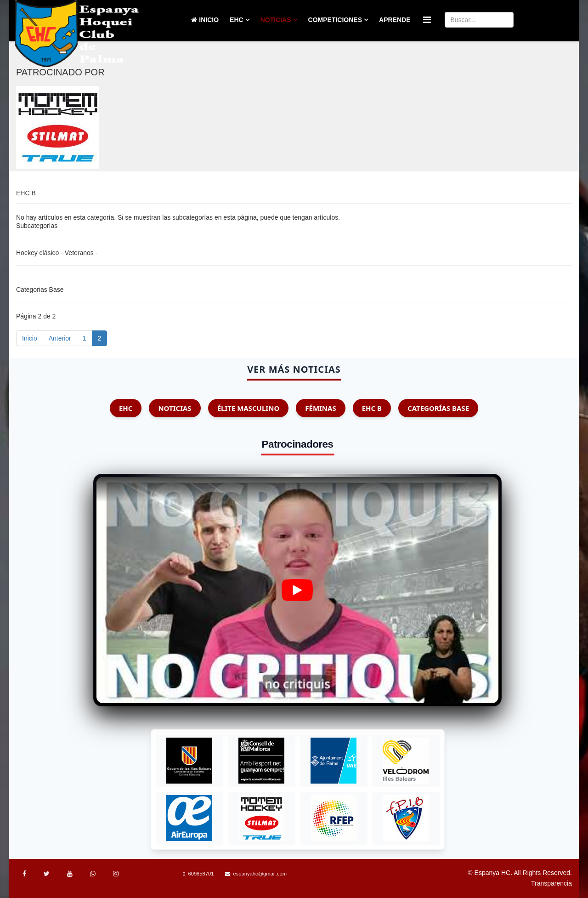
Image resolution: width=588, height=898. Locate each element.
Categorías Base (438, 408)
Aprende (395, 20)
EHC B (372, 408)
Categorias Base (40, 290)
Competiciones (335, 20)
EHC (237, 20)
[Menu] (427, 20)
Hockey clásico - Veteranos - (57, 253)
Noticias (276, 20)
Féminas (320, 408)
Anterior (60, 338)
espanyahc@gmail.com (260, 874)
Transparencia (551, 883)
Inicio (205, 20)
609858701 (201, 874)
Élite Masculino (249, 408)
